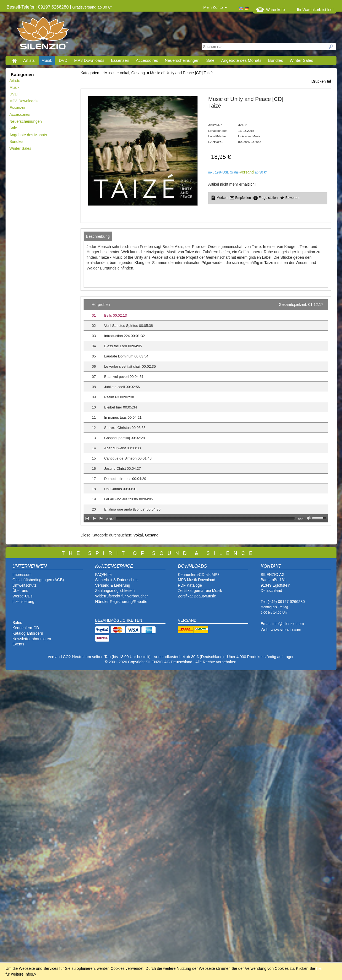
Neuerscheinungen (182, 60)
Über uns (20, 591)
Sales (17, 623)
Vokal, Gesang (146, 535)
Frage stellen (268, 198)
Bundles (276, 60)
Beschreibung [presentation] (98, 236)
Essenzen (120, 60)
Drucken (319, 81)
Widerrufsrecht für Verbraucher (121, 596)
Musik (47, 60)
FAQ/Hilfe (103, 575)
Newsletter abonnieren (32, 639)
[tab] (98, 236)
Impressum (22, 575)
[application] (206, 411)
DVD (63, 60)
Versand (247, 172)
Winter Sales (301, 60)
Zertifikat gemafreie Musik (200, 591)
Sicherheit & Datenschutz (117, 580)
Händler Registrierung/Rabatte (121, 602)
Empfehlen (243, 198)
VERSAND (187, 620)
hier (319, 968)
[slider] (205, 518)
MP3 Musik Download (197, 580)
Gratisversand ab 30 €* (92, 7)
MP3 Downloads (89, 60)
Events (18, 644)
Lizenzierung (23, 602)
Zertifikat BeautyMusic (197, 596)
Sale (210, 60)
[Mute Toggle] (309, 518)
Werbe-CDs (22, 596)
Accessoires (147, 60)
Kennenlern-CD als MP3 (199, 575)
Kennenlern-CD (26, 628)
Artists (29, 60)
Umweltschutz (24, 585)
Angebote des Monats (241, 60)
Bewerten (292, 198)
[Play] (94, 518)
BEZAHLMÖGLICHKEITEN (119, 620)
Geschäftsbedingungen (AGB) (38, 580)
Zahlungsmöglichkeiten (115, 591)
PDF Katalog (189, 585)
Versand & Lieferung (113, 585)
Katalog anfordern (28, 633)
